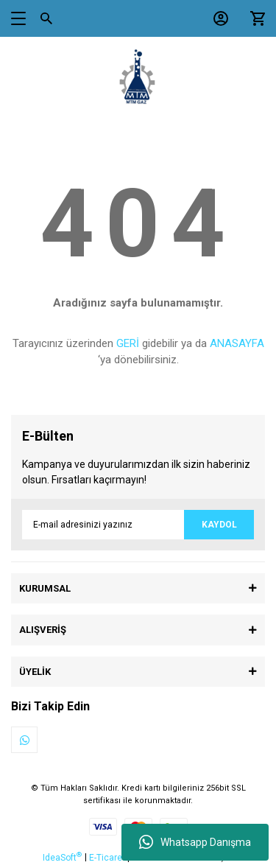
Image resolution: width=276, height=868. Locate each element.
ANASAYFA (237, 343)
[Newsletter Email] (138, 525)
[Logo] (138, 77)
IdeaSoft (62, 857)
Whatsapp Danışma (195, 842)
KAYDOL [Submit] (219, 525)
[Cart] (254, 18)
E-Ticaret (107, 858)
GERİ (128, 343)
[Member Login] (217, 18)
